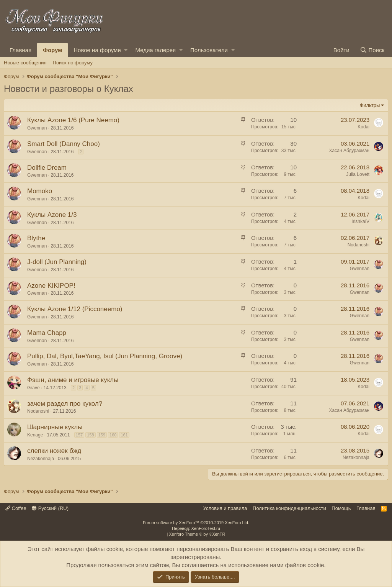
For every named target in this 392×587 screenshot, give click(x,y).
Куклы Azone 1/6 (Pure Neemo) (73, 120)
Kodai (363, 127)
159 (102, 435)
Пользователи (209, 50)
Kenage (35, 435)
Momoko (40, 191)
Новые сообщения (25, 63)
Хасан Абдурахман (349, 151)
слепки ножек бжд (54, 451)
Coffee (16, 508)
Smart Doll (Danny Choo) (64, 144)
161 (124, 435)
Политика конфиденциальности (289, 508)
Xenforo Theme (197, 534)
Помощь (341, 508)
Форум (52, 50)
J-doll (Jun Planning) (57, 262)
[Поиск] (372, 50)
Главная (20, 50)
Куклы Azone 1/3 (52, 215)
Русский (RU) (50, 508)
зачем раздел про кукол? (65, 404)
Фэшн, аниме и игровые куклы (73, 380)
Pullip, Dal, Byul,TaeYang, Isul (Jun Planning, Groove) (105, 356)
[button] (126, 50)
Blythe (36, 238)
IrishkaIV (360, 221)
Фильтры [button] (370, 105)
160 (113, 435)
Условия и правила (225, 508)
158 (90, 435)
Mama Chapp (47, 333)
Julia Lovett (358, 174)
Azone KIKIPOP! (51, 286)
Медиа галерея (155, 50)
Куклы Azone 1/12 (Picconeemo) (75, 309)
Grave (33, 388)
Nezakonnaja (41, 459)
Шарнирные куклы (55, 427)
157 (79, 435)
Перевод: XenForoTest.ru (196, 528)
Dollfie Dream (47, 168)
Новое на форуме (97, 50)
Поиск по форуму (73, 63)
